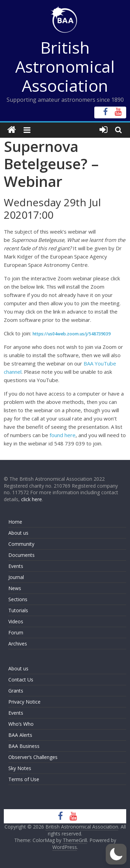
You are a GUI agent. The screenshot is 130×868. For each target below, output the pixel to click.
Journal (16, 577)
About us (18, 533)
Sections (18, 599)
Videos (16, 621)
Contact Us (21, 680)
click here (32, 499)
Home (15, 522)
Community (21, 544)
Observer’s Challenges (33, 757)
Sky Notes (20, 768)
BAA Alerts (20, 735)
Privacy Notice (24, 702)
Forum (16, 632)
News (15, 588)
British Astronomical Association (65, 66)
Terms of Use (24, 779)
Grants (16, 691)
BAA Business (24, 746)
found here (63, 435)
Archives (18, 644)
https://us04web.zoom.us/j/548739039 (72, 334)
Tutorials (18, 610)
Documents (21, 555)
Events (16, 566)
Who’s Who (21, 724)
